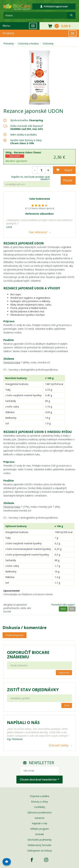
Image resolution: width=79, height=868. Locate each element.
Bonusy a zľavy (39, 802)
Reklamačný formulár (39, 845)
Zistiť (67, 705)
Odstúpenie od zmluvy (39, 851)
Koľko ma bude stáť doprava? (27, 126)
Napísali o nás (40, 823)
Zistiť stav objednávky (33, 690)
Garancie (40, 818)
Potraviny (9, 43)
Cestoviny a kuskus (28, 43)
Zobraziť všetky (59, 745)
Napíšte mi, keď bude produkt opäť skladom (30, 178)
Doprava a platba (39, 796)
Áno (63, 609)
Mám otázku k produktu (24, 135)
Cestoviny (48, 43)
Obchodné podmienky (39, 840)
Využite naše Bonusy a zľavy (26, 142)
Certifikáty (40, 807)
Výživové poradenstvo (39, 812)
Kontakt (40, 834)
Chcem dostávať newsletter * (39, 779)
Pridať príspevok (15, 635)
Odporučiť (64, 673)
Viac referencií (38, 232)
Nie (72, 609)
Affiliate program (40, 829)
